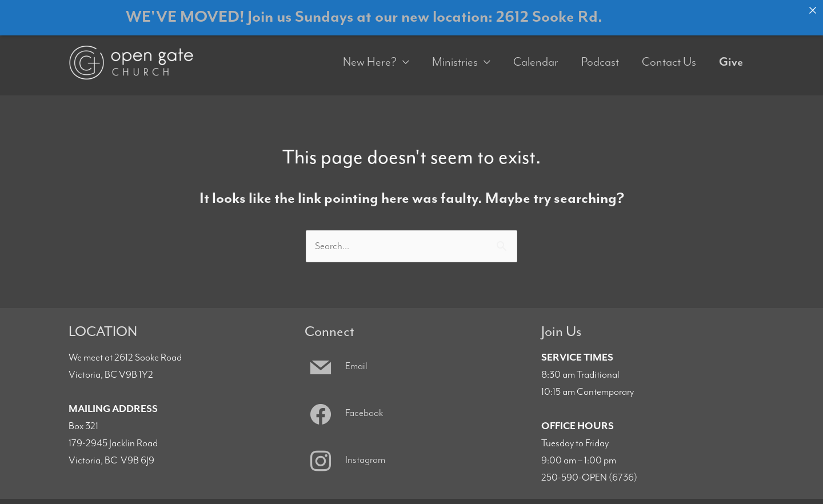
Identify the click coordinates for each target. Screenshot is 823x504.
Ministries (455, 55)
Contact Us (669, 55)
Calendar (536, 55)
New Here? (370, 55)
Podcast (600, 55)
